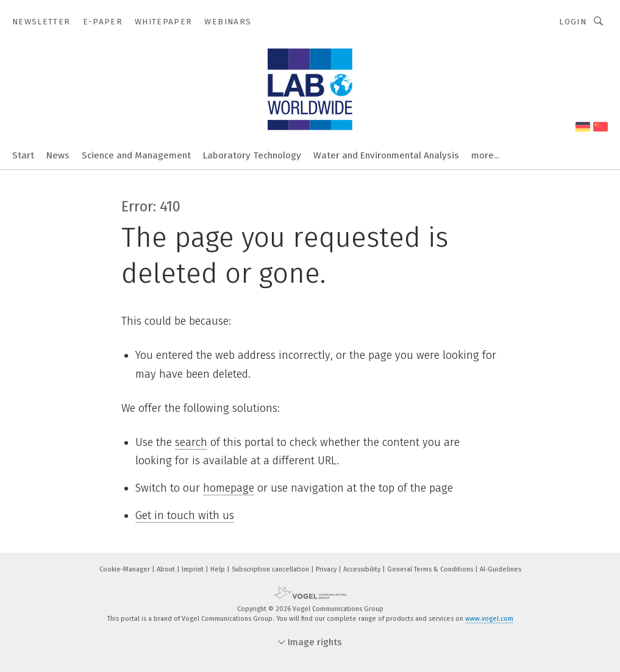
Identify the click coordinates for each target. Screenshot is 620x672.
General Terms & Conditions (431, 569)
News (58, 155)
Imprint (194, 569)
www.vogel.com (489, 619)
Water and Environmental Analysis (386, 155)
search (191, 442)
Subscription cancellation (271, 569)
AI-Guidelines (501, 569)
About (167, 569)
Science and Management (136, 155)
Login (573, 22)
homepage (229, 488)
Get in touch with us (185, 515)
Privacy (327, 569)
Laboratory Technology (252, 155)
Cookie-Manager (126, 569)
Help (219, 569)
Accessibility (363, 569)
